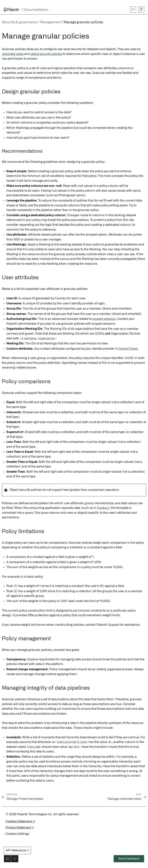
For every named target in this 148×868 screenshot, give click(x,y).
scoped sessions (104, 319)
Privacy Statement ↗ (20, 828)
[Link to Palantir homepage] (11, 10)
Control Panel (128, 349)
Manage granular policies (83, 22)
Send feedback (129, 859)
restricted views (13, 54)
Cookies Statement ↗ (20, 821)
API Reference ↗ (17, 850)
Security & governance (20, 22)
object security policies (46, 54)
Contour (103, 508)
